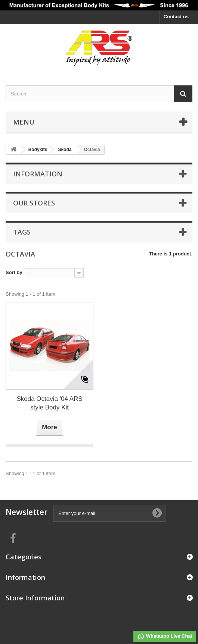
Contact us (176, 17)
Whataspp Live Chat (165, 637)
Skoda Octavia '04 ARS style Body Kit (49, 403)
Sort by (14, 272)
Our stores (34, 203)
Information (38, 174)
